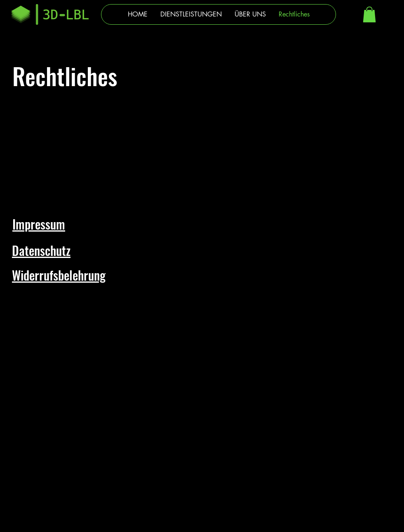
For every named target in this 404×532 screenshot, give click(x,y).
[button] (369, 14)
